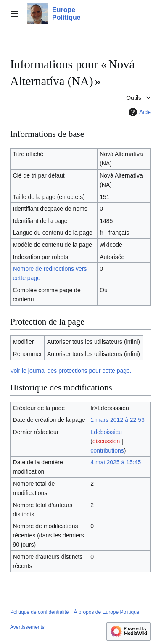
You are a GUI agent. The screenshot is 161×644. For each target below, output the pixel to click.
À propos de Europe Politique (106, 612)
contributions (107, 450)
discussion (106, 441)
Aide (139, 112)
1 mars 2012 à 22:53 (117, 420)
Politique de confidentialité (39, 612)
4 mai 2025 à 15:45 (116, 462)
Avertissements (27, 627)
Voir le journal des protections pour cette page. (71, 371)
